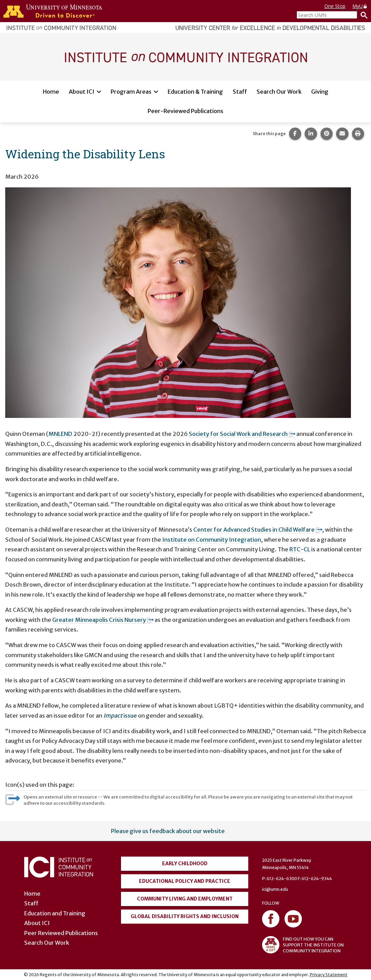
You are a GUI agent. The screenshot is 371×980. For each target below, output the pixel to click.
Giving (320, 92)
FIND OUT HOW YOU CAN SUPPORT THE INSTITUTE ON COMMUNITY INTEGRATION (303, 945)
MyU (360, 6)
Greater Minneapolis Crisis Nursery (103, 620)
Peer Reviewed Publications (61, 933)
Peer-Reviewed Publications (185, 111)
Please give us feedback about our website (168, 831)
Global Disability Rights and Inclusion (185, 916)
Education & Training (195, 92)
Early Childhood (185, 864)
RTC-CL (300, 549)
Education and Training (55, 913)
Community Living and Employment (185, 899)
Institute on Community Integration (212, 540)
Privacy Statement (329, 975)
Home (51, 92)
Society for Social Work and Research (242, 434)
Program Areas (131, 92)
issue (120, 716)
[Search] (362, 15)
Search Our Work (279, 92)
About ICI (82, 92)
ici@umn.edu (275, 889)
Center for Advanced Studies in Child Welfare (258, 530)
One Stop (335, 6)
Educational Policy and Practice (185, 881)
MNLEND (60, 434)
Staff (240, 92)
